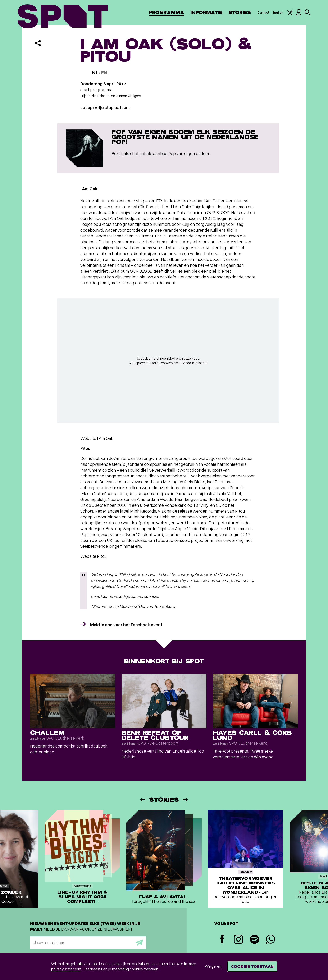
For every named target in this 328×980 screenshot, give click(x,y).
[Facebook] (222, 940)
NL (95, 73)
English (278, 13)
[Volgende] (186, 800)
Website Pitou (94, 556)
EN (104, 73)
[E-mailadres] (88, 943)
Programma (167, 12)
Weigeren (213, 966)
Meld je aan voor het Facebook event (126, 625)
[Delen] (38, 43)
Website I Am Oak (97, 438)
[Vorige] (142, 800)
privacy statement (66, 969)
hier (127, 154)
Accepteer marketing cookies (151, 363)
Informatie (206, 12)
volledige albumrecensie (136, 596)
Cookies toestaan (252, 966)
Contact (263, 13)
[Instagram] (238, 940)
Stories (240, 12)
